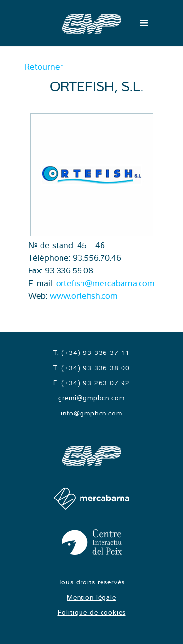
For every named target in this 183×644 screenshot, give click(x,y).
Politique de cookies (92, 612)
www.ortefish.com (84, 296)
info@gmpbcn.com (91, 413)
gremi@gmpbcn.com (91, 398)
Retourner (44, 67)
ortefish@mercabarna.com (105, 283)
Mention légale (91, 597)
